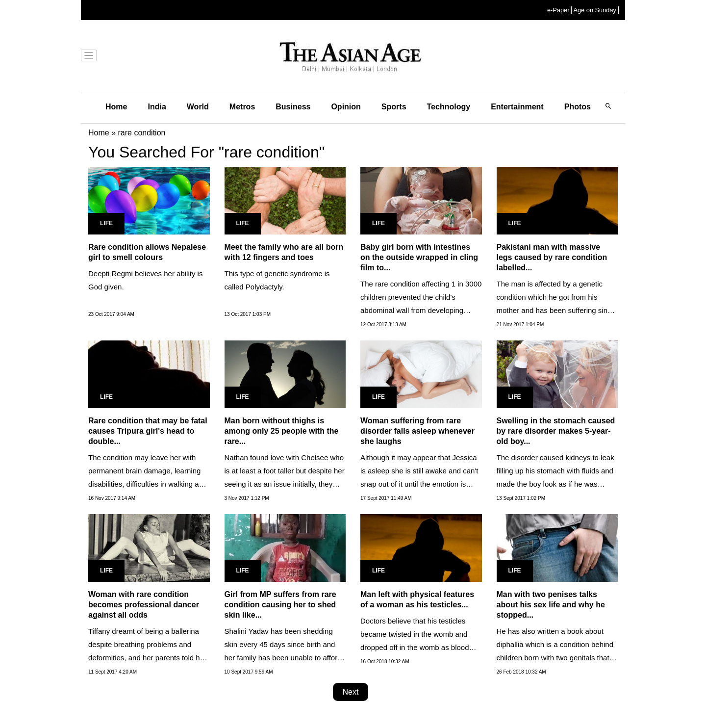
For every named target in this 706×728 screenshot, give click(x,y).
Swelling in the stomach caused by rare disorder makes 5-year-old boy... (556, 431)
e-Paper (558, 10)
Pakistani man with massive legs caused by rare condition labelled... (552, 257)
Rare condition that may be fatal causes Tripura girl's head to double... (148, 431)
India (157, 107)
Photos (578, 107)
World (198, 107)
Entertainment (517, 107)
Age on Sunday (595, 10)
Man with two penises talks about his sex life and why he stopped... (551, 605)
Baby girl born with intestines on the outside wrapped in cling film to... (419, 257)
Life (106, 223)
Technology (449, 107)
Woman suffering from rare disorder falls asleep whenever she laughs (417, 431)
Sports (394, 107)
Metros (242, 107)
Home (116, 107)
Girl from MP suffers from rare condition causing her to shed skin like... (280, 605)
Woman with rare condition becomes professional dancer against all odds (144, 605)
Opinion (346, 107)
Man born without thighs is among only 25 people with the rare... (282, 431)
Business (293, 107)
